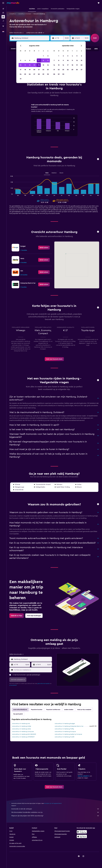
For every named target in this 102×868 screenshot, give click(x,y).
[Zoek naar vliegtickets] (3, 9)
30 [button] (48, 74)
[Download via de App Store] (82, 836)
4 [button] (25, 60)
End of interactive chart (33, 131)
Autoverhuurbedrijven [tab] (20, 710)
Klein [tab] (47, 173)
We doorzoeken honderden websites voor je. (55, 812)
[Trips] (3, 26)
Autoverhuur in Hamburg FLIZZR (65, 737)
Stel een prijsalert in (84, 776)
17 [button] (21, 70)
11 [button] (25, 65)
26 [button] (30, 74)
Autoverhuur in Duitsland (25, 14)
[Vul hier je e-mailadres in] (33, 670)
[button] (3, 3)
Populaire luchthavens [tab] (53, 710)
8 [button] (43, 60)
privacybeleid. (13, 685)
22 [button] (43, 70)
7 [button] (39, 60)
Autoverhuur (13, 14)
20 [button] (34, 70)
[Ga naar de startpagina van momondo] (13, 3)
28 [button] (39, 74)
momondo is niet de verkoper (55, 809)
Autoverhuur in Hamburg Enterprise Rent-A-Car (69, 726)
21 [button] (39, 70)
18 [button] (25, 70)
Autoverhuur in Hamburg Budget (65, 724)
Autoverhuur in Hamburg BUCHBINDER (24, 734)
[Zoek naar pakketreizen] (3, 21)
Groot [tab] (61, 173)
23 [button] (48, 70)
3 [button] (21, 60)
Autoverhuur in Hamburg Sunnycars (23, 732)
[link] (44, 248)
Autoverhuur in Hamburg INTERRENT (23, 737)
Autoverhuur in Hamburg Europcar (65, 732)
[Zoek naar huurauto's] (3, 17)
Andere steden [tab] (69, 710)
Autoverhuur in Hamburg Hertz (21, 729)
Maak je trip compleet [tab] (84, 710)
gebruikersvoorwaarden (44, 684)
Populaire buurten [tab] (37, 710)
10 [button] (21, 65)
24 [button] (21, 74)
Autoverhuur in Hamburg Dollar (22, 726)
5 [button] (30, 60)
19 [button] (30, 70)
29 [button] (43, 74)
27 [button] (34, 74)
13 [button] (34, 65)
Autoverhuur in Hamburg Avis (21, 724)
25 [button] (25, 74)
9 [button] (48, 60)
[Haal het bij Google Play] (82, 832)
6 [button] (34, 60)
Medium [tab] (54, 173)
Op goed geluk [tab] (18, 714)
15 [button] (43, 65)
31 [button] (21, 79)
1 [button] (43, 56)
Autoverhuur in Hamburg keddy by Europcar (68, 734)
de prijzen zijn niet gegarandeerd (53, 803)
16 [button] (48, 65)
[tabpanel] (54, 122)
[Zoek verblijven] (3, 13)
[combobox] (17, 33)
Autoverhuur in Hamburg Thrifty (64, 729)
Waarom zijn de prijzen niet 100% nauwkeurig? (55, 816)
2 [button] (48, 56)
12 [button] (30, 65)
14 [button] (39, 65)
